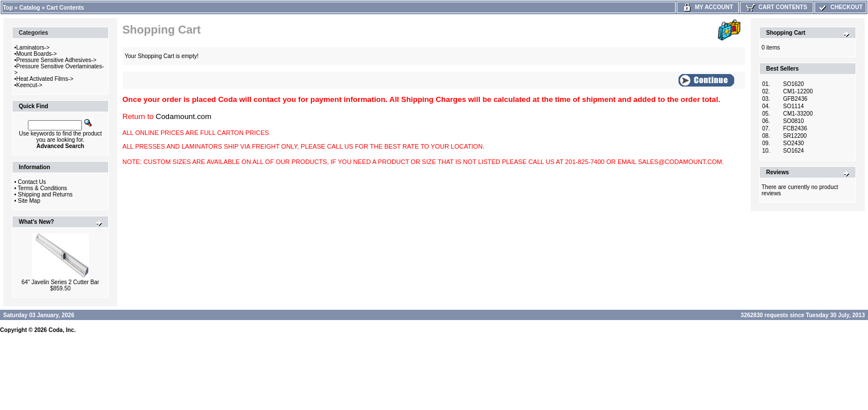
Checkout (840, 7)
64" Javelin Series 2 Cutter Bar (60, 282)
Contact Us (32, 182)
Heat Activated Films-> (45, 79)
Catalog (30, 8)
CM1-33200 (798, 114)
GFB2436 (795, 99)
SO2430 (794, 143)
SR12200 (795, 136)
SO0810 (794, 121)
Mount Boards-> (37, 54)
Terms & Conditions (42, 188)
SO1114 (794, 106)
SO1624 (794, 151)
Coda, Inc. (62, 330)
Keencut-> (30, 85)
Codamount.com (184, 116)
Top (8, 8)
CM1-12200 (798, 91)
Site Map (29, 201)
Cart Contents (65, 8)
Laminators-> (33, 48)
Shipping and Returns (45, 194)
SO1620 (794, 84)
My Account (708, 7)
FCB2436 (795, 128)
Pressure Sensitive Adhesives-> (57, 60)
